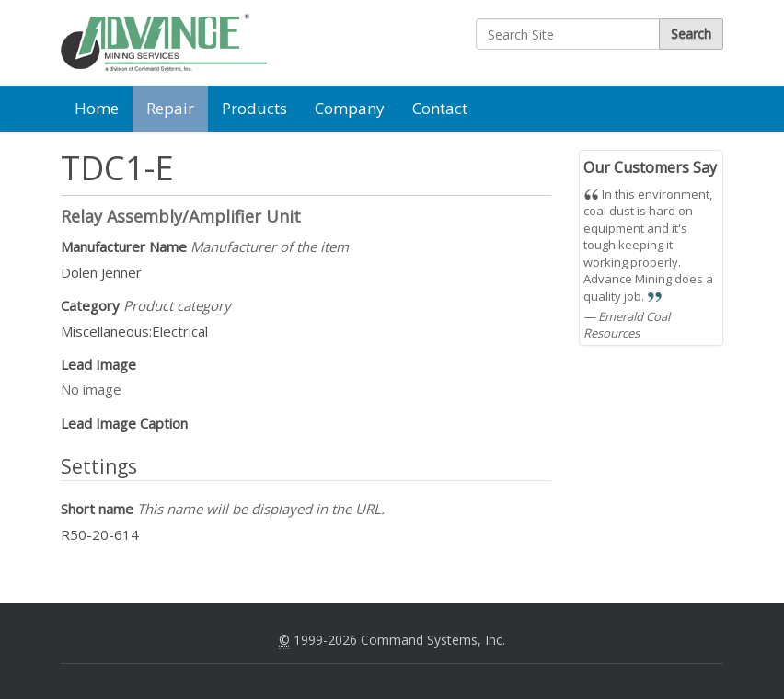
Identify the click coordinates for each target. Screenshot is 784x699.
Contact (440, 108)
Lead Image (98, 364)
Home (97, 108)
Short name (223, 509)
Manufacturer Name (205, 246)
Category (146, 305)
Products (254, 108)
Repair (170, 108)
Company (350, 108)
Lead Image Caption (124, 423)
